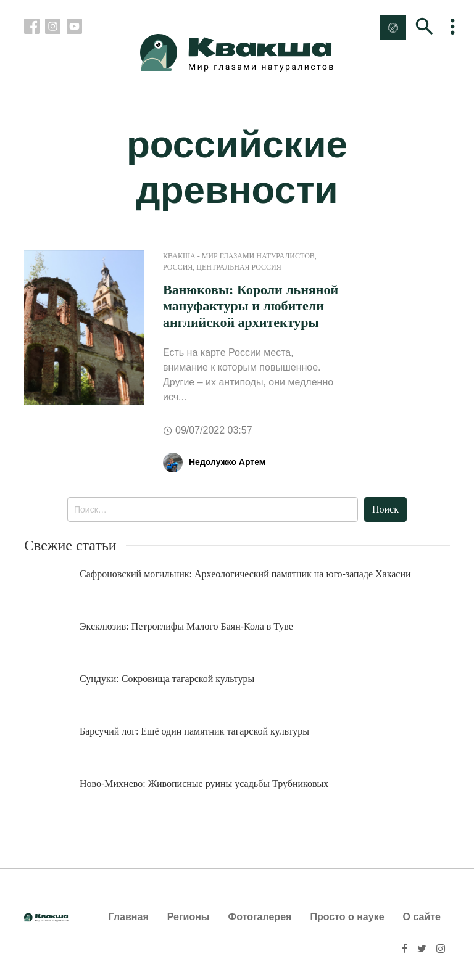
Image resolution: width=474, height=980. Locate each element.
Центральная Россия (239, 267)
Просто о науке (347, 917)
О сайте (422, 917)
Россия (178, 267)
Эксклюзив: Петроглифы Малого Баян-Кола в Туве (186, 626)
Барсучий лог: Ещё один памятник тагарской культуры (194, 731)
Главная (129, 917)
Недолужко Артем (227, 462)
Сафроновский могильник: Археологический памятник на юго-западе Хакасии (245, 574)
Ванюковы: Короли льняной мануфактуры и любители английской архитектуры (251, 306)
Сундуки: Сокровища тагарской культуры (167, 679)
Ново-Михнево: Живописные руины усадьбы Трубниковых (204, 784)
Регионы (189, 917)
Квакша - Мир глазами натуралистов (239, 256)
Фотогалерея (260, 917)
